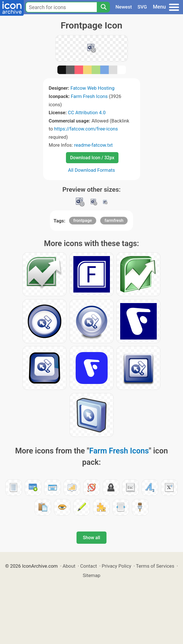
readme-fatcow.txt (93, 145)
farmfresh (114, 220)
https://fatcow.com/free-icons (86, 129)
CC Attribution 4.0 (87, 113)
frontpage (83, 220)
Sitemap (92, 575)
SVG (142, 7)
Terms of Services (155, 566)
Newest (124, 7)
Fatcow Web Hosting (92, 88)
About (69, 566)
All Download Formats (91, 170)
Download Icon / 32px (92, 158)
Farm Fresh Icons (89, 96)
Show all (91, 538)
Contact (89, 566)
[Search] (103, 7)
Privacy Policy (116, 566)
